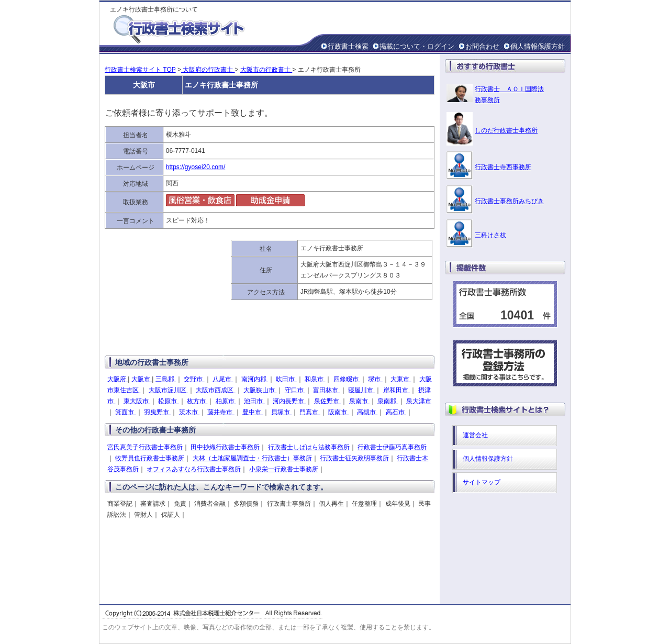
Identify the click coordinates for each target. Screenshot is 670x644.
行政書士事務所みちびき (509, 201)
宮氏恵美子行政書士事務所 (145, 447)
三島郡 (166, 379)
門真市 (310, 412)
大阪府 (118, 379)
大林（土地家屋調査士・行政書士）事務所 (252, 458)
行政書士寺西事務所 (503, 167)
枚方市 (197, 401)
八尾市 (223, 379)
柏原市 (226, 401)
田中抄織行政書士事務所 (225, 447)
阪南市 (338, 412)
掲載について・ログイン (417, 46)
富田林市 (326, 390)
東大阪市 (137, 401)
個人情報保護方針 (538, 46)
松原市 (168, 401)
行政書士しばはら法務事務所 (309, 447)
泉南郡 (388, 401)
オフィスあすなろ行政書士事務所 (194, 469)
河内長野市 (289, 401)
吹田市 (286, 379)
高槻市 (367, 412)
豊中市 (253, 412)
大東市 (401, 379)
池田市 (254, 401)
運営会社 (475, 435)
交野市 (194, 379)
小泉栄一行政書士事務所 (284, 469)
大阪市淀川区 (168, 390)
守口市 (295, 390)
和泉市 (315, 379)
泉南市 (359, 401)
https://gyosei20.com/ (196, 167)
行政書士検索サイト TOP (140, 70)
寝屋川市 (361, 390)
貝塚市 (281, 412)
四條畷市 (347, 379)
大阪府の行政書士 (208, 70)
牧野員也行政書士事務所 (150, 458)
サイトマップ (482, 482)
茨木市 (189, 412)
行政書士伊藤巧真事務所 (392, 447)
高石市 (396, 412)
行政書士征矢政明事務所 (354, 458)
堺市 (375, 379)
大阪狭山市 (260, 390)
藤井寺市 (221, 412)
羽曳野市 (157, 412)
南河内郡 (255, 379)
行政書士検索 (348, 46)
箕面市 (125, 412)
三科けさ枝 (490, 235)
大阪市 (142, 379)
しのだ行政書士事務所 (506, 130)
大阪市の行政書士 (266, 70)
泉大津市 (419, 401)
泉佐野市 (327, 401)
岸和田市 (397, 390)
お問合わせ (482, 46)
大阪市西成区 (215, 390)
